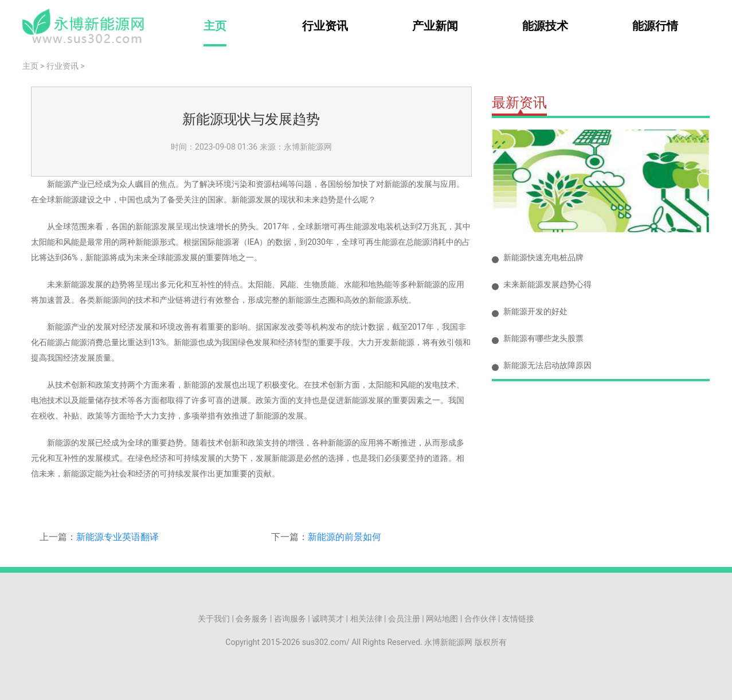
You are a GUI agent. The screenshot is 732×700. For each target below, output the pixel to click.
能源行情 (655, 26)
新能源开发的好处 (535, 311)
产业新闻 (435, 26)
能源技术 (545, 26)
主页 (215, 26)
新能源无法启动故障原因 (547, 365)
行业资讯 (325, 26)
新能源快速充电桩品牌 (543, 257)
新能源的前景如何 (345, 537)
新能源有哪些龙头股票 (543, 338)
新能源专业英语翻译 (118, 537)
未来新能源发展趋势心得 (547, 284)
